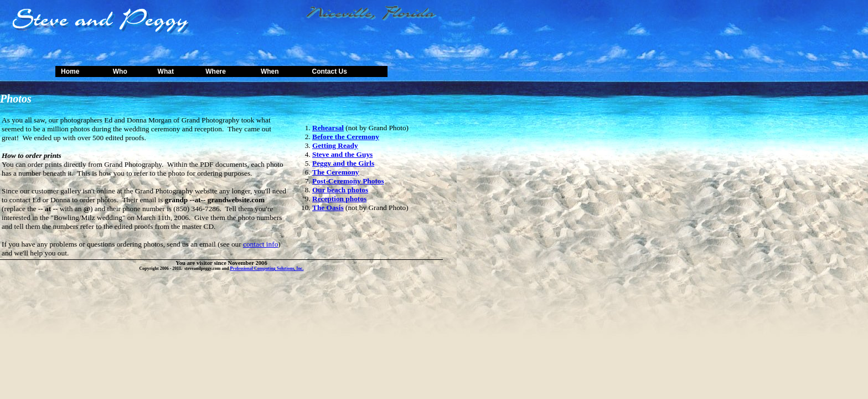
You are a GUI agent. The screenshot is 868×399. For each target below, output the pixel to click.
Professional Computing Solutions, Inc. (267, 268)
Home (70, 71)
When (270, 71)
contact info (260, 244)
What (166, 71)
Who (120, 71)
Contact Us (329, 71)
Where (216, 71)
